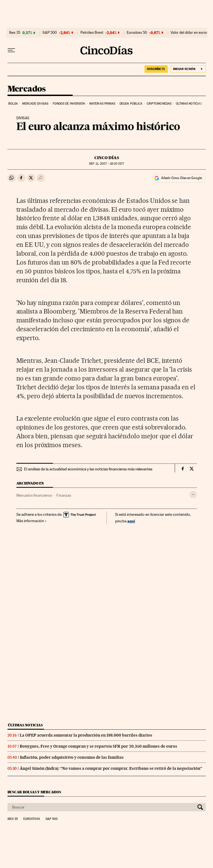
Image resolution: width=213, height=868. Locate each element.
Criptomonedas (159, 104)
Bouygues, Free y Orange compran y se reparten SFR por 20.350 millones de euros (98, 746)
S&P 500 (50, 33)
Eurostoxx (32, 819)
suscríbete (156, 69)
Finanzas (64, 495)
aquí (131, 521)
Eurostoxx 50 (137, 33)
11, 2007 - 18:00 (106, 164)
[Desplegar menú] (11, 50)
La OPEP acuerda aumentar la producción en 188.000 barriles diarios (86, 735)
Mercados (27, 89)
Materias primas (102, 104)
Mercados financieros (34, 495)
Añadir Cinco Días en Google (182, 178)
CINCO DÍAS (107, 158)
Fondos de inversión (69, 104)
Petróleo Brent (92, 33)
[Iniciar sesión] (188, 69)
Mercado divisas (35, 104)
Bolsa (13, 104)
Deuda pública (131, 104)
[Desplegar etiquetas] (193, 495)
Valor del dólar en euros (189, 33)
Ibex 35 (15, 33)
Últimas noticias (189, 104)
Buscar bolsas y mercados (34, 792)
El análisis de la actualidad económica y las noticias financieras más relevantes (88, 469)
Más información (31, 521)
